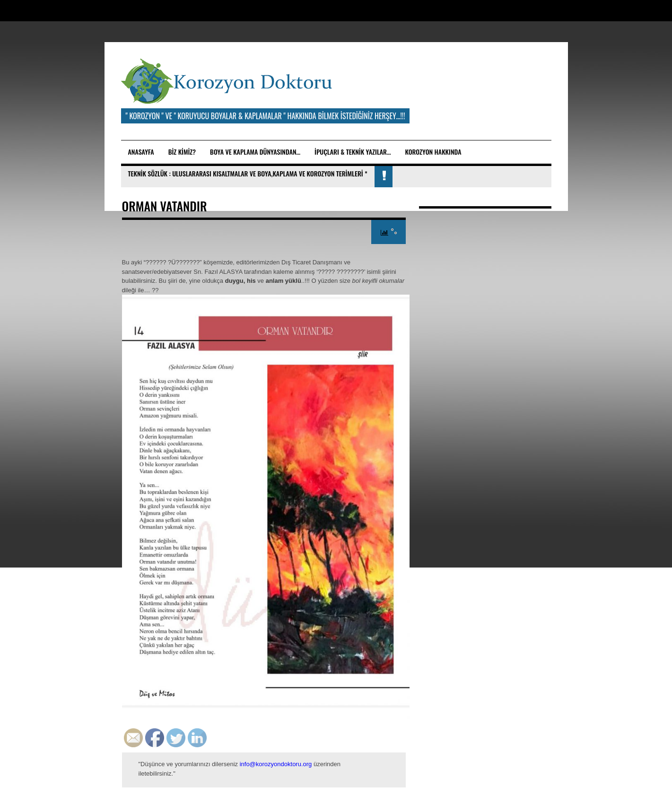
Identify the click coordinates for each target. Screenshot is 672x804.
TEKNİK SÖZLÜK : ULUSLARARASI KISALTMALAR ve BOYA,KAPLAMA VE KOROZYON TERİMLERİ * (248, 173)
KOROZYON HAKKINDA (433, 152)
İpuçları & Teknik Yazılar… (353, 152)
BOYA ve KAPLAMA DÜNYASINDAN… (255, 152)
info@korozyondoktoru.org (276, 764)
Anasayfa (141, 152)
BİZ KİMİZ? (182, 152)
